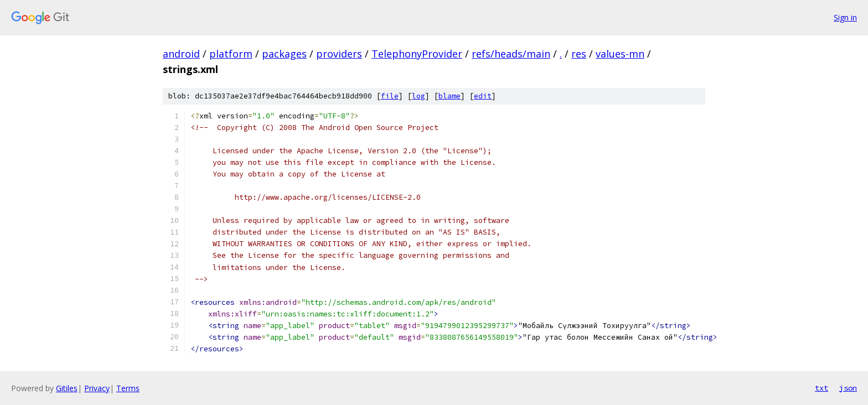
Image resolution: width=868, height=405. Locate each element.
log (418, 96)
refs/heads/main (511, 54)
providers (339, 54)
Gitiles (67, 388)
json (848, 388)
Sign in (845, 17)
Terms (128, 388)
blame (449, 96)
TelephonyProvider (417, 54)
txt (821, 388)
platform (231, 54)
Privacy (97, 388)
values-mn (620, 54)
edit (483, 96)
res (579, 54)
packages (284, 54)
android (181, 54)
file (390, 96)
